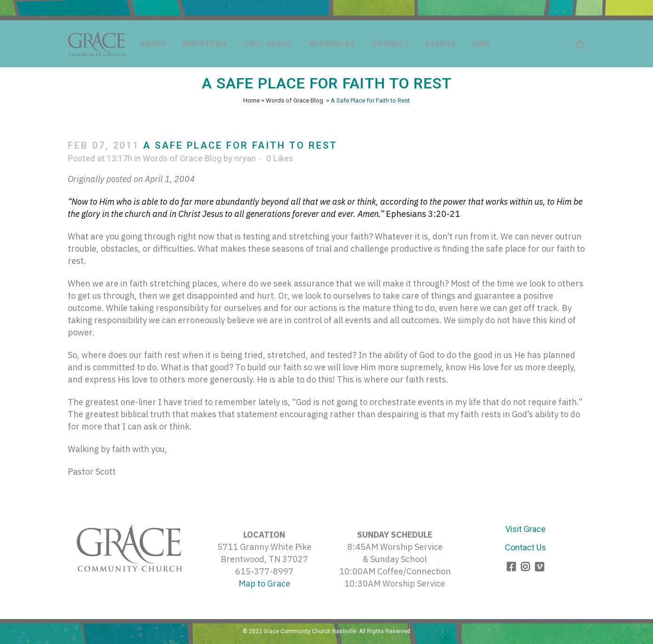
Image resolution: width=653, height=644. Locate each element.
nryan (245, 158)
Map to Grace (264, 584)
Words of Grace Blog (295, 100)
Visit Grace (526, 529)
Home (251, 100)
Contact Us (526, 547)
